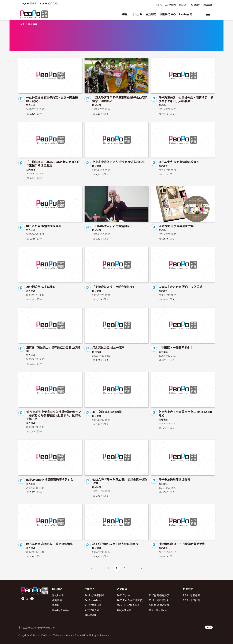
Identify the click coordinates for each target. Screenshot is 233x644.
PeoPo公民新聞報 (94, 595)
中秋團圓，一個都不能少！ (176, 347)
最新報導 (33, 24)
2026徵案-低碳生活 (159, 595)
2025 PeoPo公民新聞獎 (130, 600)
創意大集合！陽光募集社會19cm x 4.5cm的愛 (185, 413)
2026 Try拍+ (124, 595)
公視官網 (196, 5)
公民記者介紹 (92, 610)
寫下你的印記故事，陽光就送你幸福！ (117, 544)
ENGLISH (184, 5)
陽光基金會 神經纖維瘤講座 (44, 226)
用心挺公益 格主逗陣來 (41, 287)
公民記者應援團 (93, 605)
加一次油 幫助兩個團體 (107, 412)
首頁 (23, 24)
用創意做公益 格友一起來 (108, 347)
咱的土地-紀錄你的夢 (128, 605)
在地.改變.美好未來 (159, 605)
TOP (209, 627)
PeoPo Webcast (93, 600)
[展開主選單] (208, 14)
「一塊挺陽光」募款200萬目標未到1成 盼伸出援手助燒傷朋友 (53, 163)
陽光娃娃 (31, 105)
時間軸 (56, 605)
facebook (23, 599)
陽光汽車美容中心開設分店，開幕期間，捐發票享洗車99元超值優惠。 (186, 99)
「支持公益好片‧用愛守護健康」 (114, 287)
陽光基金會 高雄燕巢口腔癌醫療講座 (49, 544)
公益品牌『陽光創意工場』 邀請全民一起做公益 (120, 481)
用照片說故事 (124, 610)
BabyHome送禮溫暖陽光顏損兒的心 (50, 479)
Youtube (32, 599)
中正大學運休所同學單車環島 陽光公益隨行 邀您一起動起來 (120, 99)
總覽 (125, 14)
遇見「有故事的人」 (160, 610)
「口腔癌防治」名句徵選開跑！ (112, 226)
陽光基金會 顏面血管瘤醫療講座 (179, 162)
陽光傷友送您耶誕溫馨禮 (174, 479)
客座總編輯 (91, 615)
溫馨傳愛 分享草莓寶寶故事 (176, 226)
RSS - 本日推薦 (191, 600)
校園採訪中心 (168, 14)
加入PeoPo (171, 5)
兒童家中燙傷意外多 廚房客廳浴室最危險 (119, 162)
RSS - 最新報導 (191, 595)
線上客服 (208, 5)
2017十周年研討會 (159, 600)
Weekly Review (61, 610)
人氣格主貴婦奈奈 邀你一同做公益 (180, 287)
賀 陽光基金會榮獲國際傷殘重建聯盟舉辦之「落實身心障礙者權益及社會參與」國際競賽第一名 (54, 415)
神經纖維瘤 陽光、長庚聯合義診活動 (182, 544)
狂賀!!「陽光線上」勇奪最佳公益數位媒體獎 (53, 349)
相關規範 (57, 600)
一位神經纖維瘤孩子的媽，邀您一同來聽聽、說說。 (52, 99)
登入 (160, 5)
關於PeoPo (58, 595)
